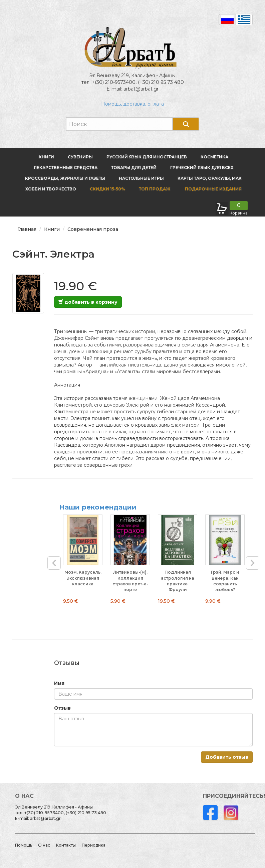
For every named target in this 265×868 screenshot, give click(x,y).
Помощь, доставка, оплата (132, 104)
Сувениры (80, 157)
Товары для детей (134, 168)
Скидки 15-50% (107, 189)
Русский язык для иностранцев (147, 157)
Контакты (66, 845)
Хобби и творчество (51, 189)
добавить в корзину (88, 302)
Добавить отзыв (227, 757)
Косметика (214, 157)
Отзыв (62, 708)
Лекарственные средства (66, 168)
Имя (59, 683)
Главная (27, 229)
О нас (44, 845)
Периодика (94, 845)
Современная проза (93, 229)
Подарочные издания (213, 189)
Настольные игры (141, 178)
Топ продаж (155, 189)
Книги (46, 157)
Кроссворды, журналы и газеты (65, 178)
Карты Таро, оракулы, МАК (210, 178)
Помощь (24, 845)
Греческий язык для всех (202, 168)
